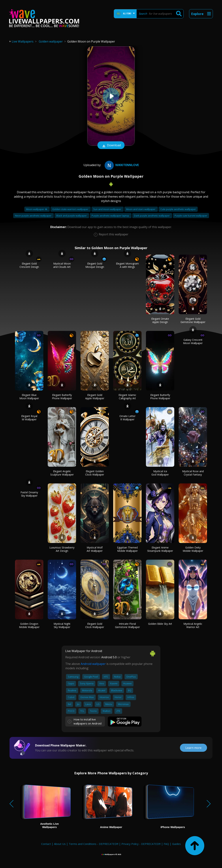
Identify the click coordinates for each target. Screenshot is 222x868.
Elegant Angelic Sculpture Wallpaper (62, 473)
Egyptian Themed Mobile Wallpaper (127, 549)
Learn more (193, 748)
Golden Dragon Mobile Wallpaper (29, 625)
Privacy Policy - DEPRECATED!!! (141, 844)
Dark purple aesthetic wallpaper (152, 216)
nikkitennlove (121, 165)
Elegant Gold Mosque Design (95, 265)
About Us (60, 844)
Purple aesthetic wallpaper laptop (111, 216)
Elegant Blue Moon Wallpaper (29, 397)
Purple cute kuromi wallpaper (191, 216)
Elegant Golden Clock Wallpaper (95, 473)
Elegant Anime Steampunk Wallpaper (160, 549)
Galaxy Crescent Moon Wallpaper (193, 341)
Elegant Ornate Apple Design (160, 320)
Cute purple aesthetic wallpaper (178, 209)
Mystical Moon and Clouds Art (62, 265)
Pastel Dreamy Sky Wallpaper (29, 494)
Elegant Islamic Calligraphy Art (127, 397)
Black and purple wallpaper (72, 216)
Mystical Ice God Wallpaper (160, 473)
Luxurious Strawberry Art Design (62, 549)
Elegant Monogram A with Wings (127, 265)
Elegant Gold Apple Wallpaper (95, 397)
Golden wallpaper (51, 41)
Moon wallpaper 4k (37, 209)
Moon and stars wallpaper (141, 209)
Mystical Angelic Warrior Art (193, 625)
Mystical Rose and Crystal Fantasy (193, 473)
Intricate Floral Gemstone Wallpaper (127, 625)
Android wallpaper (93, 664)
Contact (46, 844)
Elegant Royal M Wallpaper (29, 418)
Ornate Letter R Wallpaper (127, 418)
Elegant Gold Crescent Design (29, 265)
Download (111, 146)
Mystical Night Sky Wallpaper (62, 625)
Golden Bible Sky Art (160, 624)
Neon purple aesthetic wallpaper (33, 216)
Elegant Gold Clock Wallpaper (95, 625)
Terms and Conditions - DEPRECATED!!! (94, 844)
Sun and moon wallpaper (108, 209)
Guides (176, 844)
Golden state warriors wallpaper (71, 209)
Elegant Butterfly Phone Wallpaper (62, 397)
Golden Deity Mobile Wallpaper (193, 549)
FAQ (166, 844)
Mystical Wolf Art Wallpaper (95, 549)
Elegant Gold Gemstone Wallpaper (193, 320)
